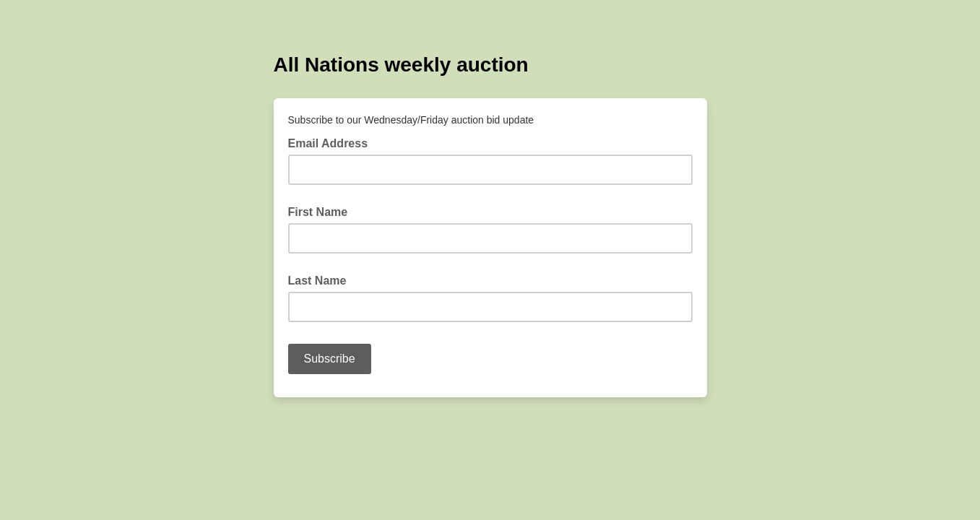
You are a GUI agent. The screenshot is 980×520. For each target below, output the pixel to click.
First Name (318, 212)
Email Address (333, 142)
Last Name (317, 281)
